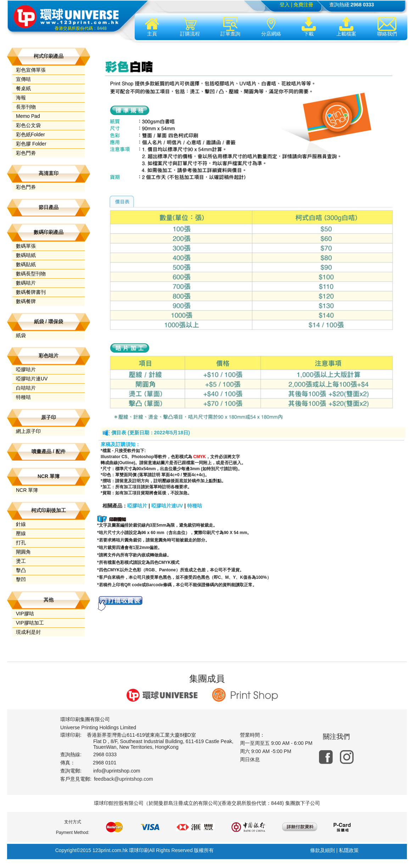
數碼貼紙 (26, 264)
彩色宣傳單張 (31, 70)
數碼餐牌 (26, 301)
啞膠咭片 (26, 369)
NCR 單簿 (27, 490)
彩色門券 (26, 187)
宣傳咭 (23, 79)
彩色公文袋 (28, 125)
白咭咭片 (26, 388)
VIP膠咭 (25, 614)
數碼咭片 (26, 283)
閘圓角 (23, 552)
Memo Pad (28, 116)
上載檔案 (346, 27)
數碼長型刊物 (31, 274)
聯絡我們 (387, 27)
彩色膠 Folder (31, 144)
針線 (21, 524)
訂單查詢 (230, 27)
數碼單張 (26, 246)
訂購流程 (190, 27)
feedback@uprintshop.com (124, 779)
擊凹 (21, 579)
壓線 (21, 533)
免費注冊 (303, 5)
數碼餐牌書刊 (31, 292)
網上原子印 (28, 431)
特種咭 (23, 397)
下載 (309, 27)
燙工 (21, 561)
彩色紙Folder (30, 134)
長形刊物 (26, 107)
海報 (21, 98)
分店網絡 (271, 27)
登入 (285, 5)
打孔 (21, 543)
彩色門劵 (26, 153)
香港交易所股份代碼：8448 (81, 28)
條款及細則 (323, 850)
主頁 (152, 27)
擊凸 (21, 570)
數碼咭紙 (26, 255)
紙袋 (21, 335)
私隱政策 (349, 850)
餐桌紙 (23, 88)
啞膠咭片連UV (32, 379)
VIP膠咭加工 (30, 623)
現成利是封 (28, 632)
